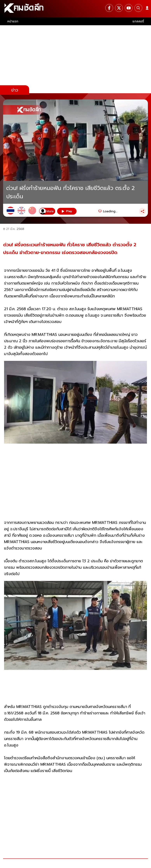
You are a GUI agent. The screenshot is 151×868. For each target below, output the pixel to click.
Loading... (110, 211)
